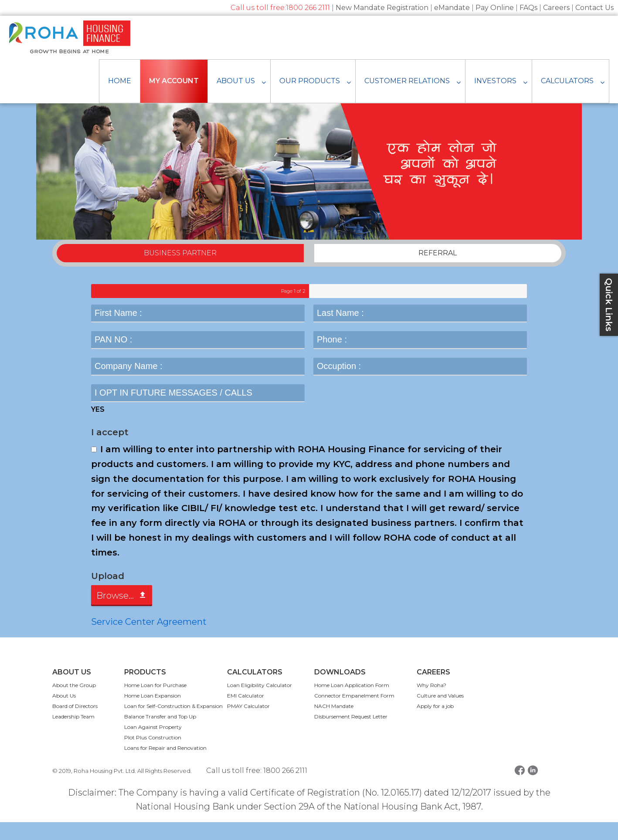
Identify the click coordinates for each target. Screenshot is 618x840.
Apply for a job (435, 724)
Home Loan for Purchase (155, 703)
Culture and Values (440, 713)
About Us (64, 713)
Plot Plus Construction (153, 755)
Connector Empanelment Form (354, 713)
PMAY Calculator (248, 724)
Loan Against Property (153, 745)
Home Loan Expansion (153, 713)
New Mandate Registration (382, 8)
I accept (110, 450)
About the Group (74, 703)
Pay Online (495, 8)
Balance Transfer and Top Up (160, 734)
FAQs (528, 8)
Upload (108, 594)
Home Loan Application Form (352, 703)
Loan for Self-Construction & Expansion (173, 724)
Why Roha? (431, 703)
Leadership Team (73, 734)
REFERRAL (438, 271)
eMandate (452, 8)
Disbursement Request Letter (351, 734)
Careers (556, 8)
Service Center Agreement (149, 640)
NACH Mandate (334, 724)
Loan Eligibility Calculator (260, 703)
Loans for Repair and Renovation (165, 766)
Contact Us (594, 8)
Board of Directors (75, 724)
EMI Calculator (246, 713)
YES (98, 428)
